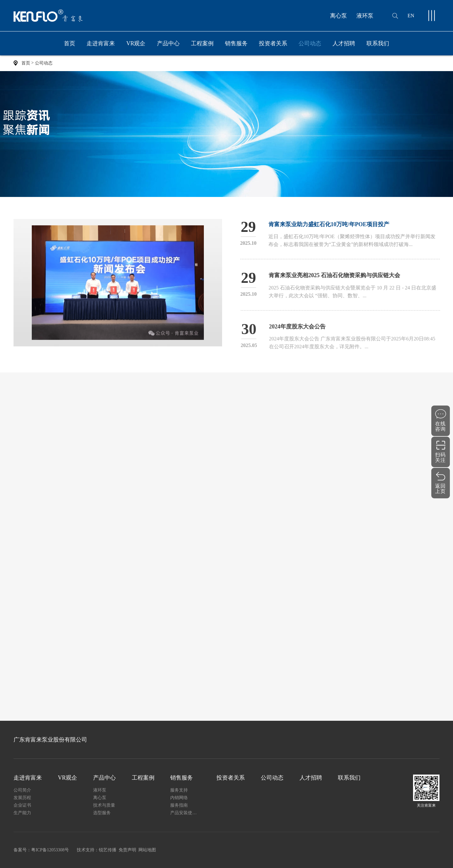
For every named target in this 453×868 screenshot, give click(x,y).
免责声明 (127, 850)
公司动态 (310, 43)
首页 (70, 43)
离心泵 (338, 16)
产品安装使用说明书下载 (185, 813)
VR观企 (136, 43)
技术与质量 (104, 805)
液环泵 (365, 16)
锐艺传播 (108, 850)
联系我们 (378, 43)
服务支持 (179, 790)
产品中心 (168, 48)
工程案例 (202, 43)
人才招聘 (344, 43)
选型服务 (102, 813)
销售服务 (236, 48)
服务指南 (179, 805)
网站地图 (147, 850)
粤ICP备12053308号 (50, 850)
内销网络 (179, 798)
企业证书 (22, 805)
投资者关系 (273, 43)
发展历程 (22, 798)
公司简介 (22, 790)
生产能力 (22, 813)
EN (411, 16)
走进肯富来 (101, 48)
